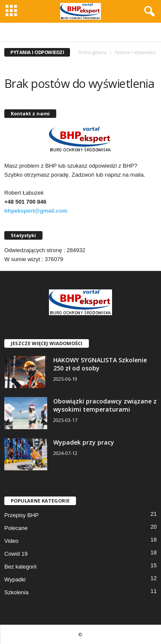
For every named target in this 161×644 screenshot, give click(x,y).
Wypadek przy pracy (84, 442)
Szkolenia (16, 592)
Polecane (16, 528)
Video (11, 541)
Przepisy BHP (21, 515)
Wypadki (15, 579)
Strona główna (92, 52)
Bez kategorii (20, 567)
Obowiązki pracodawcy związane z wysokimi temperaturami (105, 405)
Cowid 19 (16, 554)
